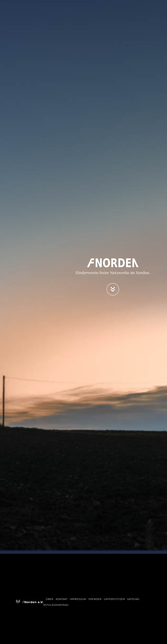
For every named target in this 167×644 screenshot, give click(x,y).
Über (50, 599)
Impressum (78, 599)
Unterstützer (114, 599)
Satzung (133, 599)
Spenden (95, 599)
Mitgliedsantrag (56, 605)
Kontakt (62, 599)
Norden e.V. (27, 602)
